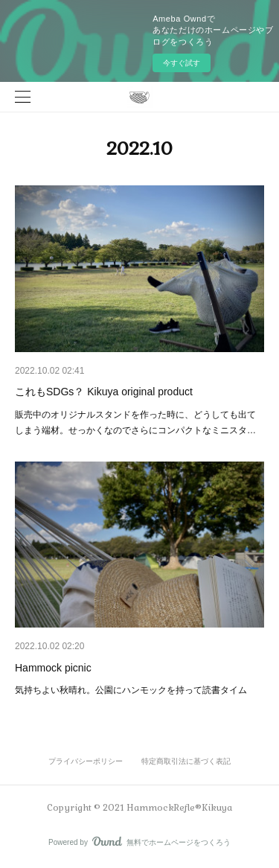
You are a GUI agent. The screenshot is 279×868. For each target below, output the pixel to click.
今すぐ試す (182, 63)
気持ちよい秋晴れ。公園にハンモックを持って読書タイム (131, 690)
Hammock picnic (53, 668)
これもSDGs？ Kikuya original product (104, 392)
